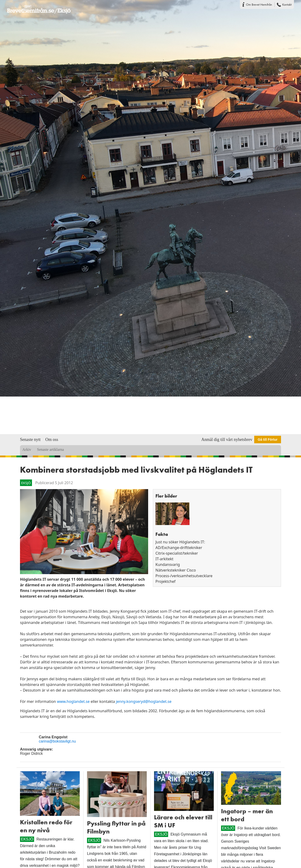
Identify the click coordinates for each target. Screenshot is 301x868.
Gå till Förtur (268, 440)
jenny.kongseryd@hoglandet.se (144, 701)
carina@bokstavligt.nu (57, 741)
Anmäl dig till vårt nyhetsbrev (227, 440)
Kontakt (287, 4)
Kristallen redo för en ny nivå (46, 826)
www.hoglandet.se (74, 701)
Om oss (52, 440)
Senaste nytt (30, 440)
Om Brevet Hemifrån (259, 4)
